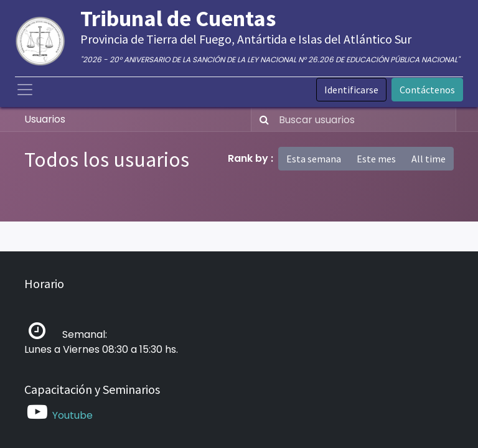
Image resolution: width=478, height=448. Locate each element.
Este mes (376, 159)
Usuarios (45, 119)
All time (429, 159)
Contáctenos (427, 90)
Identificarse (351, 90)
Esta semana (314, 159)
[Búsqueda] (262, 119)
